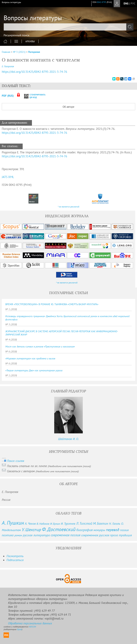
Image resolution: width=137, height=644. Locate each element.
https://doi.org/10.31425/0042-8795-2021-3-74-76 (34, 133)
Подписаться (15, 560)
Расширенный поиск (17, 35)
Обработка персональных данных (30, 623)
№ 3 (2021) (19, 52)
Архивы (30, 41)
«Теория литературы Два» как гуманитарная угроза (34, 370)
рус (133, 3)
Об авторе (68, 107)
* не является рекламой (69, 207)
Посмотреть (15, 556)
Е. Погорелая (8, 66)
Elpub (19, 629)
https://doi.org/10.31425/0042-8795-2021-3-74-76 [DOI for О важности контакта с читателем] (34, 72)
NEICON (32, 627)
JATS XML (8, 177)
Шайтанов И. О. (68, 439)
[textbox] (68, 27)
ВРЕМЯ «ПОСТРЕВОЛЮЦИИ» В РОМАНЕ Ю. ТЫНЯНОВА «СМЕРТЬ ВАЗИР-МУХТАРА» (52, 304)
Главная (6, 52)
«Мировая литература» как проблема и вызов (30, 358)
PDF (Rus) (8, 96)
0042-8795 (102, 2)
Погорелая (34, 52)
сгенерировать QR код (33, 96)
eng (126, 3)
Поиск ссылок (16, 461)
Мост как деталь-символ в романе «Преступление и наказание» (40, 347)
